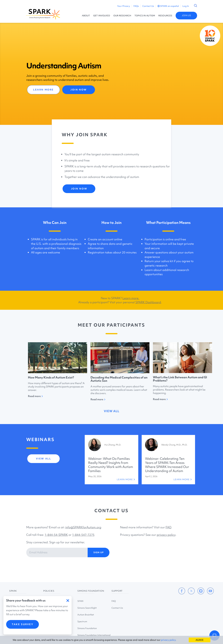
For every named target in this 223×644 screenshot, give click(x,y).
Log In (186, 6)
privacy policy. (169, 640)
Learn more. (131, 298)
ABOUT (86, 16)
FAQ (168, 527)
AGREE (200, 640)
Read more (35, 396)
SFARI (80, 601)
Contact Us (148, 6)
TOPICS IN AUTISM (145, 16)
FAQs (136, 6)
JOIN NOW (79, 90)
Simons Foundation (87, 628)
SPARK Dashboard (148, 302)
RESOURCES (165, 16)
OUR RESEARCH (122, 16)
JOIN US (186, 15)
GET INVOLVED (102, 16)
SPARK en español (168, 6)
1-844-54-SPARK (56, 535)
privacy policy (166, 535)
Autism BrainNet (86, 615)
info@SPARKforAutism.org (83, 527)
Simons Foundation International (94, 635)
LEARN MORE (43, 90)
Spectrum (82, 621)
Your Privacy (123, 6)
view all (112, 411)
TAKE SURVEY (23, 624)
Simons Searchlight (87, 608)
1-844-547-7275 (83, 535)
